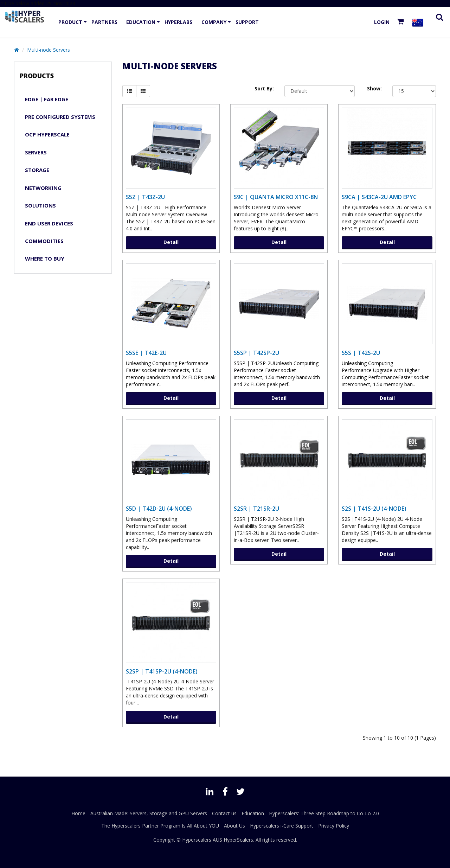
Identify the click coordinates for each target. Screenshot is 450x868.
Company (214, 22)
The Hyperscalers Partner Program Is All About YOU (160, 826)
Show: (374, 88)
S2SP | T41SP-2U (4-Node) (162, 671)
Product (70, 22)
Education (141, 22)
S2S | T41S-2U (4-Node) (374, 509)
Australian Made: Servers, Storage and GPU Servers (149, 813)
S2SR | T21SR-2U (256, 509)
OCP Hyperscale (47, 134)
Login (382, 22)
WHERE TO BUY (45, 259)
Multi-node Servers (49, 50)
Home (78, 813)
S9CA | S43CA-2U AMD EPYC (379, 197)
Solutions (40, 205)
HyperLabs (178, 22)
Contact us (224, 813)
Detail (171, 242)
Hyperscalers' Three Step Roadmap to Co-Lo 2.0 (324, 813)
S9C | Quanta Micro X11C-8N (276, 197)
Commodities (44, 241)
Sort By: (264, 88)
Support (247, 22)
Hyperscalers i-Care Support (282, 826)
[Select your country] (419, 22)
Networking (43, 188)
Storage (37, 170)
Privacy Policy (334, 826)
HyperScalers (238, 840)
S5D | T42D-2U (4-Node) (159, 509)
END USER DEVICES (49, 223)
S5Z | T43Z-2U (145, 197)
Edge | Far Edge (47, 99)
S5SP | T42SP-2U (256, 353)
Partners (104, 22)
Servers (36, 152)
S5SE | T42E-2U (146, 353)
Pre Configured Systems (60, 117)
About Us (234, 826)
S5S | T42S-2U (361, 353)
